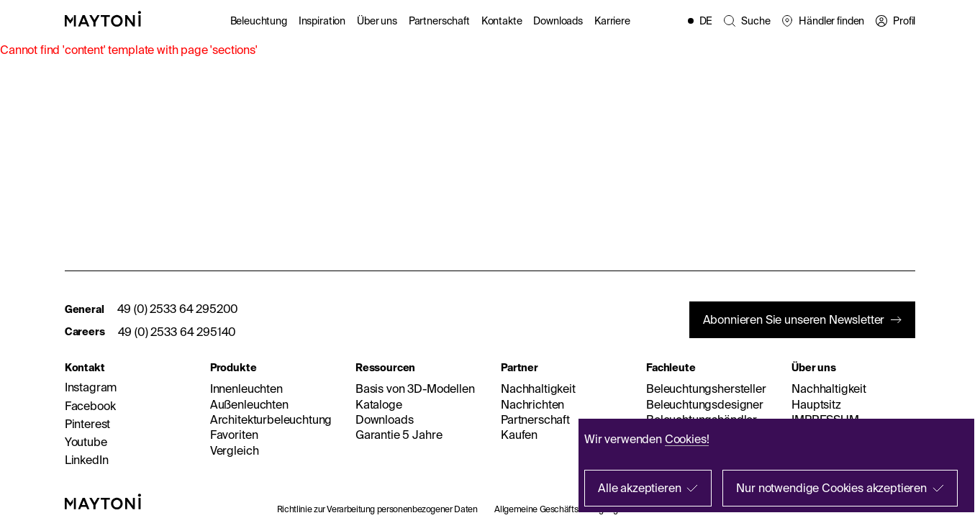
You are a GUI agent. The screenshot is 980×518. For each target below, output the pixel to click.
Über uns (377, 21)
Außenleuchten (249, 404)
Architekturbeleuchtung (271, 419)
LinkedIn (87, 460)
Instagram (91, 387)
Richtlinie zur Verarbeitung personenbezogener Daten (377, 509)
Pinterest (88, 424)
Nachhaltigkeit (538, 388)
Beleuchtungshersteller (706, 388)
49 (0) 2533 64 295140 (177, 332)
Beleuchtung (259, 21)
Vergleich (235, 450)
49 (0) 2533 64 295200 (178, 309)
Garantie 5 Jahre (399, 435)
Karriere (612, 21)
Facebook (90, 406)
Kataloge (379, 404)
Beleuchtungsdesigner (705, 404)
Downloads (558, 21)
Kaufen (519, 435)
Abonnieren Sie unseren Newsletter (794, 319)
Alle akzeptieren (639, 488)
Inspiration (322, 21)
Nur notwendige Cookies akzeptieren (831, 488)
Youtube (86, 442)
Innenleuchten (246, 388)
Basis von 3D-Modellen (415, 388)
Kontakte (502, 21)
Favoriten (234, 435)
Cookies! (687, 439)
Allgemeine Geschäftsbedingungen (561, 509)
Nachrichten (532, 404)
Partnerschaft (439, 21)
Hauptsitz (816, 404)
